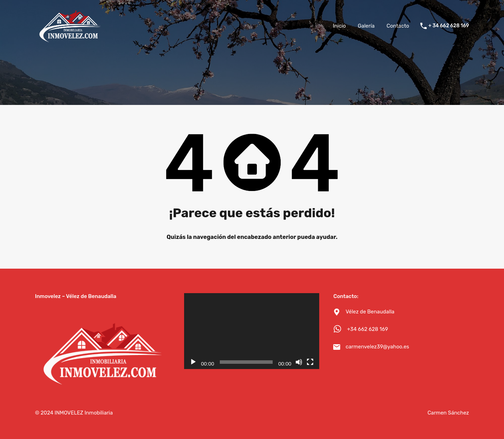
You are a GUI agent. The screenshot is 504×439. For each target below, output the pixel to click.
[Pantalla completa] (310, 362)
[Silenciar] (299, 362)
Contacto (398, 26)
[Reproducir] (193, 362)
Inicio (339, 26)
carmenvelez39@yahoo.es (377, 347)
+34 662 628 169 (367, 329)
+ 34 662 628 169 (449, 26)
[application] (252, 331)
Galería (366, 26)
